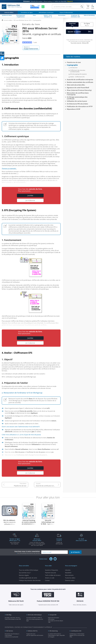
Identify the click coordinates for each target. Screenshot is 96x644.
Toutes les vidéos (70, 578)
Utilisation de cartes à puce (77, 101)
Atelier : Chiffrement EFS (77, 77)
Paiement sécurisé (50, 573)
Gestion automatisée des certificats (80, 82)
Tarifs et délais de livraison (53, 575)
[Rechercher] (82, 7)
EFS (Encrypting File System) (78, 74)
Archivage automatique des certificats (77, 98)
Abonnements (69, 575)
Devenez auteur (70, 580)
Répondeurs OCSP (74, 109)
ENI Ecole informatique (35, 615)
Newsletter (68, 573)
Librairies (68, 570)
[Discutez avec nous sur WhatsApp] (43, 7)
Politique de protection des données (30, 580)
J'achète (30, 195)
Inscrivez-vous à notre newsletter (27, 552)
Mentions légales (24, 575)
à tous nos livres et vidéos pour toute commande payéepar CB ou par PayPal (37, 542)
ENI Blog (9, 615)
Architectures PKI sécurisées (77, 104)
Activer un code (50, 578)
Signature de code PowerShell (78, 88)
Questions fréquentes (52, 570)
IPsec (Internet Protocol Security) (79, 90)
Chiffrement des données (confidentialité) (78, 71)
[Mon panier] (88, 7)
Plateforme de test (20, 486)
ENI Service (10, 631)
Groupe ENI (53, 615)
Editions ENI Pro (33, 631)
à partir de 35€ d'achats (59, 541)
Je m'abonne (30, 200)
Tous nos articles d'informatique (29, 570)
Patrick (27, 38)
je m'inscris (75, 552)
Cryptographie (72, 65)
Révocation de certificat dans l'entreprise (78, 94)
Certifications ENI (76, 631)
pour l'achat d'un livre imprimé (15, 541)
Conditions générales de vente (28, 578)
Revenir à (31, 48)
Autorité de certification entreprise (48, 486)
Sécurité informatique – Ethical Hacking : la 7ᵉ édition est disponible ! (48, 1)
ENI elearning (54, 631)
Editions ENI (12, 7)
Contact (47, 580)
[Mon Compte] (93, 7)
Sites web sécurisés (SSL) (76, 85)
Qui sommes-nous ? (25, 573)
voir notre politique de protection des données (29, 553)
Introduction (74, 68)
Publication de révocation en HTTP (80, 106)
